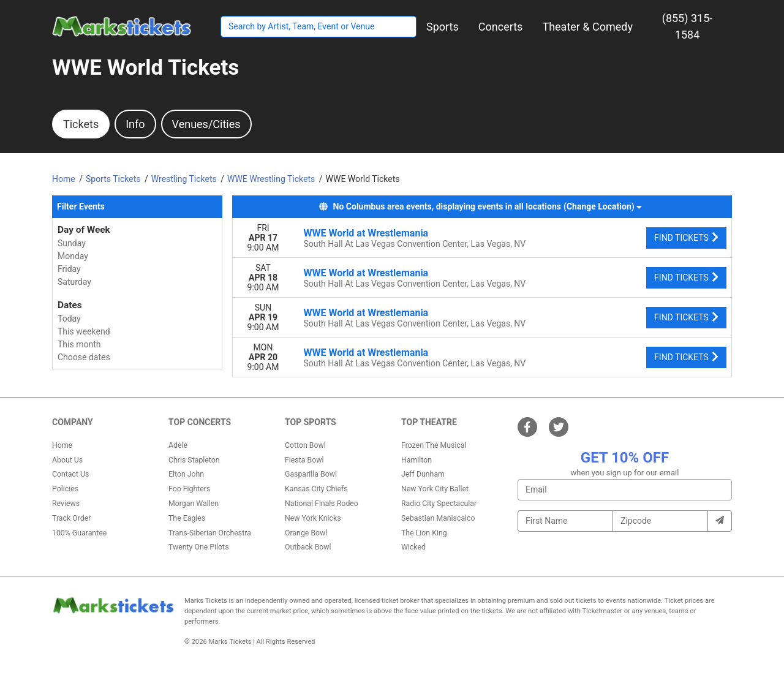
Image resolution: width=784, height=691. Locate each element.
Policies (65, 489)
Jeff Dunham (423, 474)
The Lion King (424, 533)
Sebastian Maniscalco (438, 518)
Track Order (71, 518)
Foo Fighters (189, 489)
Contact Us (70, 474)
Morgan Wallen (194, 504)
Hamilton (417, 460)
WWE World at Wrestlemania (366, 233)
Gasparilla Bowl (311, 474)
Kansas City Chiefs (316, 489)
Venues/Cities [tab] (206, 124)
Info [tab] (135, 124)
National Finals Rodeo (322, 504)
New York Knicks (313, 518)
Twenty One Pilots (199, 547)
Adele (178, 445)
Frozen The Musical (434, 445)
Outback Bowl (308, 547)
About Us (67, 460)
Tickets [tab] (81, 124)
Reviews (66, 504)
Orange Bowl (306, 533)
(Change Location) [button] (602, 206)
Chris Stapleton (194, 460)
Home (62, 445)
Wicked (413, 547)
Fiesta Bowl (304, 460)
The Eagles (187, 518)
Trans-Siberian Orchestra (210, 533)
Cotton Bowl (305, 445)
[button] (443, 27)
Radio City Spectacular (439, 504)
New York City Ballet (435, 489)
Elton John (186, 474)
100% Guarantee (79, 533)
